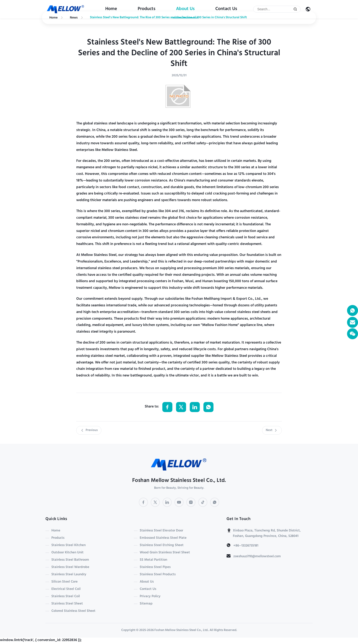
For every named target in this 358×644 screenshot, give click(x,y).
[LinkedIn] (167, 502)
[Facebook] (143, 502)
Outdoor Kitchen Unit (67, 553)
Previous (89, 430)
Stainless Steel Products (158, 575)
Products (147, 9)
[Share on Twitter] (181, 407)
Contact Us (226, 9)
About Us (185, 9)
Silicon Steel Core (64, 582)
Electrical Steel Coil (66, 589)
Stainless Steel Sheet (67, 604)
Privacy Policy (150, 597)
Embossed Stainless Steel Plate (163, 538)
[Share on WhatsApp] (208, 407)
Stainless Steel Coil (66, 597)
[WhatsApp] (215, 502)
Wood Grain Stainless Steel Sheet (165, 553)
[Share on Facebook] (167, 407)
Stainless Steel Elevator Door (161, 531)
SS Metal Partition (153, 560)
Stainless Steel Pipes (155, 567)
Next (272, 430)
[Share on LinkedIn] (195, 407)
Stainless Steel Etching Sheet (162, 545)
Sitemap (146, 604)
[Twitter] (155, 502)
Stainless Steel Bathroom (70, 560)
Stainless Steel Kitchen (68, 545)
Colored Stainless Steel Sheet (73, 611)
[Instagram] (191, 502)
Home (111, 9)
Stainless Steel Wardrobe (70, 567)
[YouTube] (179, 502)
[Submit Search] (295, 9)
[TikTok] (203, 502)
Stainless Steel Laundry (69, 575)
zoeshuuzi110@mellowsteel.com (257, 557)
